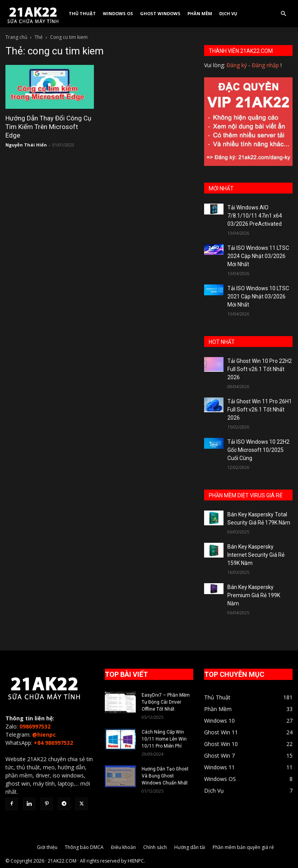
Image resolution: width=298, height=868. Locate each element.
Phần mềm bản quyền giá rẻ (243, 847)
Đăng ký (237, 65)
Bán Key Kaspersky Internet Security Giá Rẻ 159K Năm (256, 555)
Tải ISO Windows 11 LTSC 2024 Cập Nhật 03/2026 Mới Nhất (258, 256)
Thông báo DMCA (84, 847)
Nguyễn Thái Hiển (26, 145)
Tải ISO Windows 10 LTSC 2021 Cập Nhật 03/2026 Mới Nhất (258, 296)
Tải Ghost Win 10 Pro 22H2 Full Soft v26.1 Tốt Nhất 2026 (260, 369)
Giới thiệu (47, 847)
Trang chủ (16, 37)
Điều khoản (123, 847)
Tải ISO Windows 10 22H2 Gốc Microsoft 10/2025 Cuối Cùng (258, 450)
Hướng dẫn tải (190, 847)
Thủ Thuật (82, 13)
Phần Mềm (200, 13)
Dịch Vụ (228, 13)
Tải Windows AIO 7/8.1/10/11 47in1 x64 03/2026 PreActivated (255, 216)
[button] (283, 14)
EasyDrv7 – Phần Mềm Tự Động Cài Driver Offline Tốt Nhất (166, 702)
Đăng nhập (265, 65)
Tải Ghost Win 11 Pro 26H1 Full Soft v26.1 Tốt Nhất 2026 (260, 410)
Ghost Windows (160, 13)
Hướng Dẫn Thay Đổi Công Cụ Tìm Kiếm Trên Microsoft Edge (48, 127)
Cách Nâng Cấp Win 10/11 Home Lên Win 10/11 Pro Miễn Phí (164, 739)
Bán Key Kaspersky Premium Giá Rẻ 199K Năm (254, 595)
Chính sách (155, 847)
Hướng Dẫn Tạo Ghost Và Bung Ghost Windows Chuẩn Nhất (165, 776)
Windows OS (118, 13)
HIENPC (136, 861)
